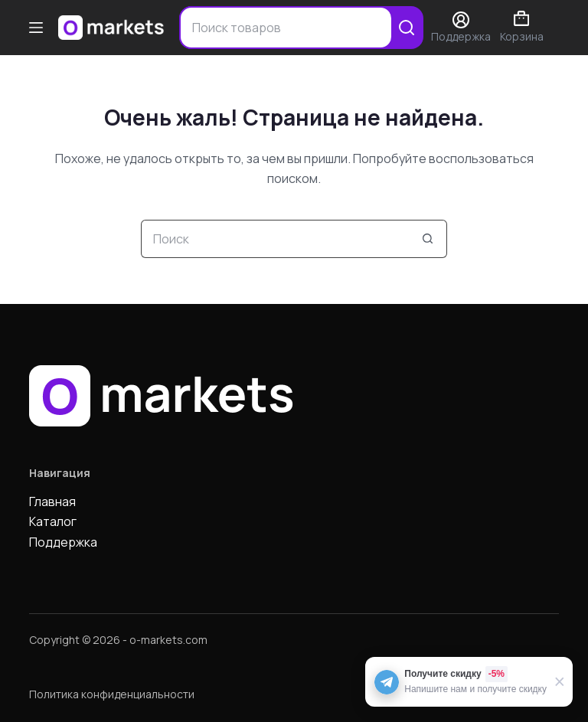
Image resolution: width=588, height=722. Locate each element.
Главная (52, 501)
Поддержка (63, 542)
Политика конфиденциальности (112, 694)
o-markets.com (168, 640)
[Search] (407, 28)
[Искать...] (275, 239)
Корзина (522, 27)
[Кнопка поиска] (428, 239)
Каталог (53, 521)
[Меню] (36, 28)
